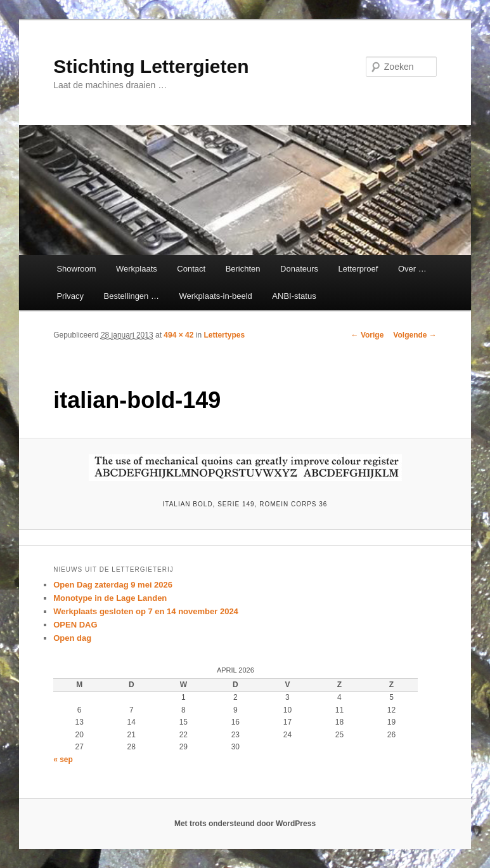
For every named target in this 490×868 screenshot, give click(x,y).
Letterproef (358, 269)
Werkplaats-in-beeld (215, 296)
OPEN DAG (75, 625)
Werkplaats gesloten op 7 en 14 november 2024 (146, 611)
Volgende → (415, 335)
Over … (412, 269)
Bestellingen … (132, 296)
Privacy (70, 296)
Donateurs (299, 269)
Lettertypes (224, 335)
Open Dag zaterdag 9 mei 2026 (113, 585)
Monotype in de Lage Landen (110, 598)
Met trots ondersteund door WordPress (245, 824)
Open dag (72, 638)
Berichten (243, 269)
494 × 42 (178, 335)
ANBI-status (294, 296)
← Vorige (368, 335)
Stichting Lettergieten (151, 66)
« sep (63, 760)
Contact (191, 269)
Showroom (76, 269)
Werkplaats (137, 269)
